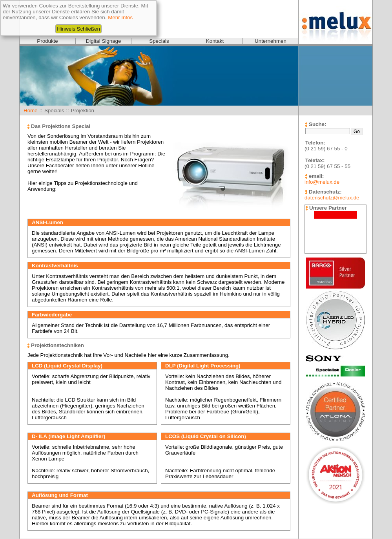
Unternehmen (271, 41)
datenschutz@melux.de (332, 198)
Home (31, 111)
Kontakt (215, 41)
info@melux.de (322, 182)
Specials (159, 41)
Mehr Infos (120, 17)
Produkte (47, 41)
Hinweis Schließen (78, 29)
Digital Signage (104, 41)
